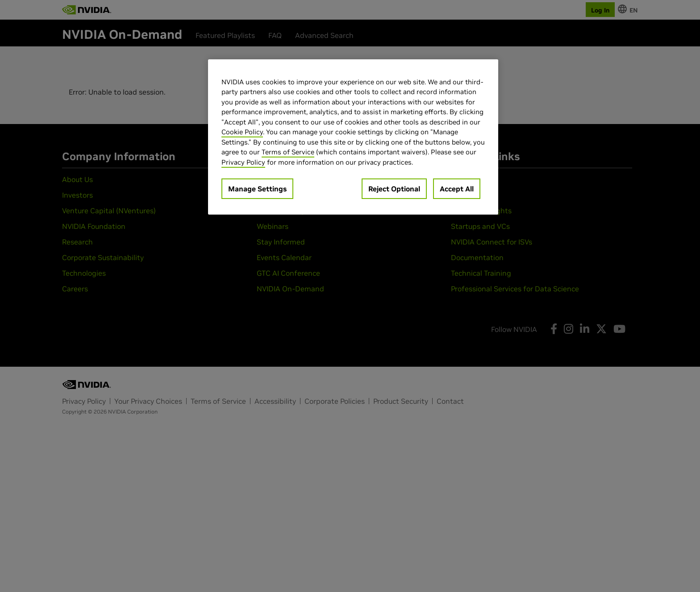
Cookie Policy (242, 132)
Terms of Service (288, 152)
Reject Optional (394, 189)
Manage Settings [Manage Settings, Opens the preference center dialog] (257, 189)
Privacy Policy (243, 162)
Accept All (457, 189)
